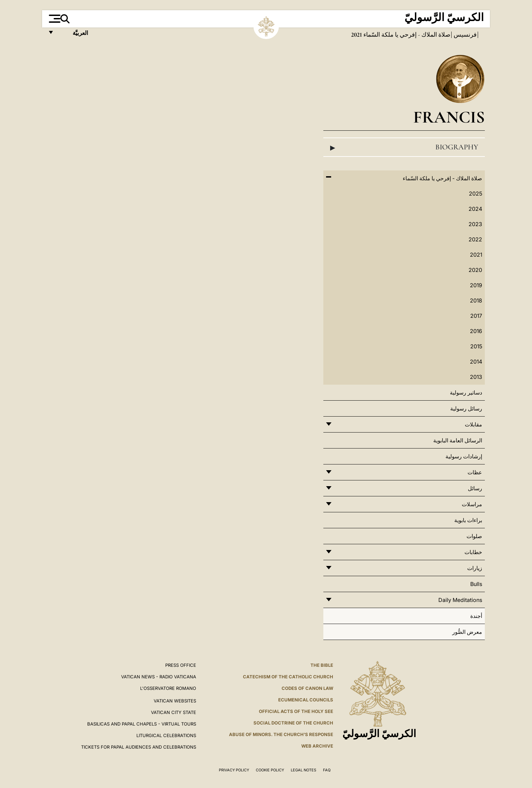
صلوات (474, 536)
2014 (476, 362)
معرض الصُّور (467, 632)
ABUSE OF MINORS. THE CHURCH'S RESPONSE (281, 734)
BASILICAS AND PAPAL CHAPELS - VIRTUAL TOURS (142, 724)
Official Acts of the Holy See (296, 711)
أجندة (476, 616)
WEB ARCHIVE (317, 746)
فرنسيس (464, 35)
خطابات (473, 552)
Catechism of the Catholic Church (288, 677)
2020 (475, 270)
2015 (476, 346)
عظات (475, 472)
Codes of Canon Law (307, 688)
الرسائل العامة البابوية (458, 440)
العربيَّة (73, 35)
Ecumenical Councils (306, 700)
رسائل (475, 488)
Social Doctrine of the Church (293, 723)
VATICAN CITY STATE (174, 712)
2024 (475, 209)
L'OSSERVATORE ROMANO (168, 688)
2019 (476, 285)
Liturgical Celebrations (166, 735)
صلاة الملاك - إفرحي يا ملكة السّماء (406, 35)
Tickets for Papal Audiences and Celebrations (139, 747)
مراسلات (472, 504)
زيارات (475, 568)
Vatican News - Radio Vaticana (159, 677)
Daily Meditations (460, 600)
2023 (475, 224)
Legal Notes (303, 770)
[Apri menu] (54, 19)
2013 (476, 377)
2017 (476, 316)
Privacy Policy (234, 770)
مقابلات (473, 424)
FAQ (327, 770)
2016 (476, 331)
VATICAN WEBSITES (175, 701)
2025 (476, 194)
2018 (476, 300)
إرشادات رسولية (464, 456)
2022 (475, 239)
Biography (404, 147)
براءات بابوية (468, 520)
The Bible (322, 665)
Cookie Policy (270, 770)
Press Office (181, 665)
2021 (476, 255)
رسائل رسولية (466, 408)
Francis (449, 117)
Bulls (476, 584)
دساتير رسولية (466, 392)
